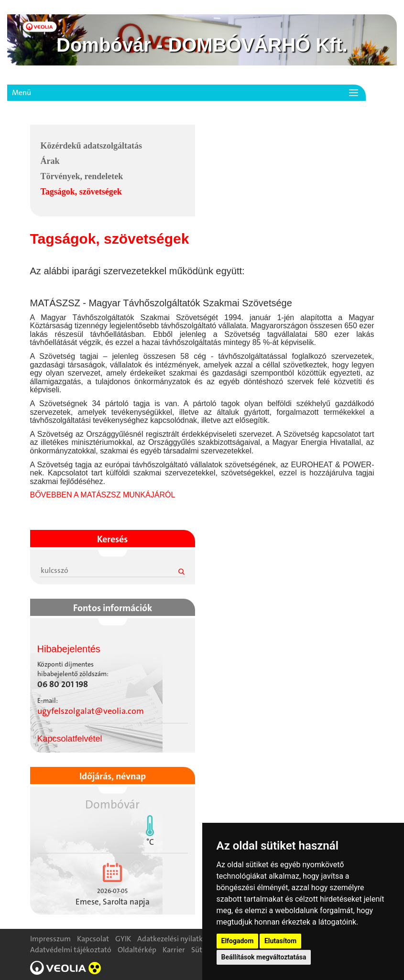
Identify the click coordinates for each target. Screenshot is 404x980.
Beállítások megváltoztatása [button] (264, 957)
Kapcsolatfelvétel (70, 739)
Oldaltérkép (137, 950)
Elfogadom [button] (238, 941)
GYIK (123, 939)
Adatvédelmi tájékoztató (71, 950)
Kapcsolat (93, 939)
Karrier (174, 950)
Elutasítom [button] (280, 941)
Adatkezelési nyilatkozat (177, 939)
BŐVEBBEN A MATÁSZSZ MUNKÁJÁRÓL (103, 495)
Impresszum (50, 939)
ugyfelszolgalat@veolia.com (91, 711)
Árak (50, 161)
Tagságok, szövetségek (81, 192)
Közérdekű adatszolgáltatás (91, 146)
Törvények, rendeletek (82, 176)
